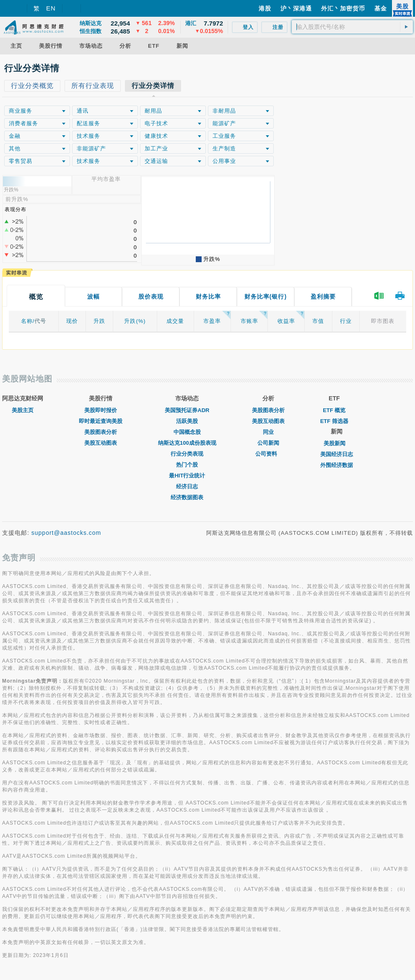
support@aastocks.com (66, 533)
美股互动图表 (101, 443)
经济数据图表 (187, 497)
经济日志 (187, 486)
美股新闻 (337, 443)
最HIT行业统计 (187, 476)
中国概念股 (187, 432)
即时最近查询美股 (101, 421)
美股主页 (23, 410)
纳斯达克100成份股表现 (187, 443)
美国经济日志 (337, 454)
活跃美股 (187, 421)
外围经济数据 (337, 465)
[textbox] (352, 27)
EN (51, 8)
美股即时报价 (101, 410)
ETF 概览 (334, 410)
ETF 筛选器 (334, 421)
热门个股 (187, 465)
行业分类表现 (187, 454)
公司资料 (268, 454)
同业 (268, 432)
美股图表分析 (101, 432)
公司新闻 (268, 443)
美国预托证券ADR (187, 410)
